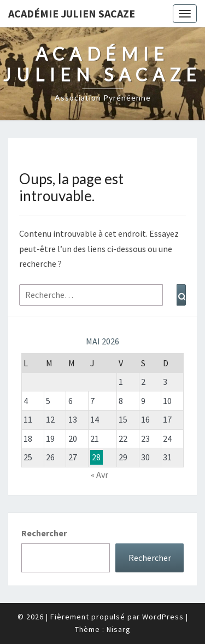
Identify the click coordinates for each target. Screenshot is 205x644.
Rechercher (44, 533)
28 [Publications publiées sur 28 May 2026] (96, 457)
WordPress (163, 617)
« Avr (99, 475)
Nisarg (119, 629)
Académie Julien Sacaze (72, 13)
